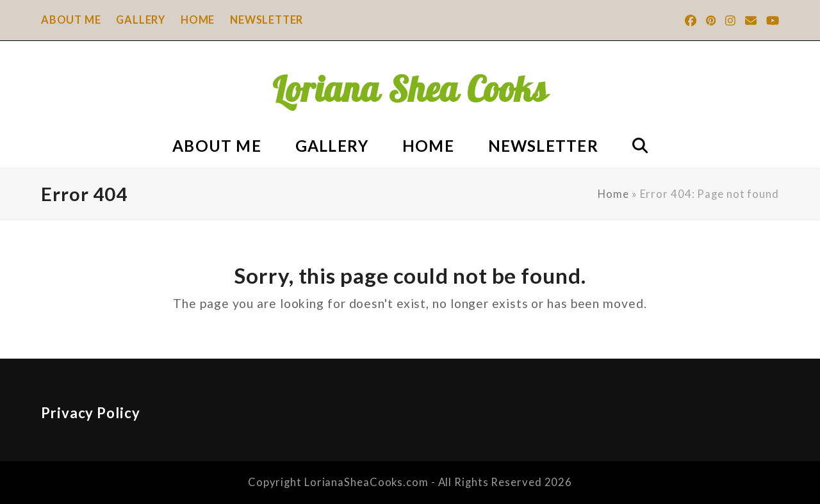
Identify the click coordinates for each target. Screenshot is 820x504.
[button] (640, 144)
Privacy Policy (91, 413)
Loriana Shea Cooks (410, 89)
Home (613, 194)
